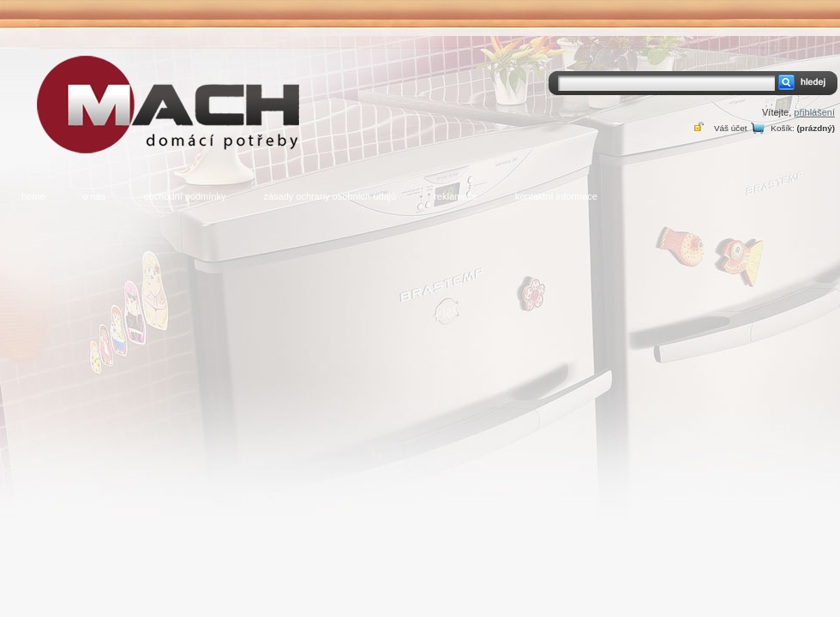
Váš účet (730, 128)
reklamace (456, 196)
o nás (95, 196)
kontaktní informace (556, 196)
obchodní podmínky (184, 196)
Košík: (782, 128)
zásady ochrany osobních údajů (330, 196)
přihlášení (814, 112)
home (33, 196)
